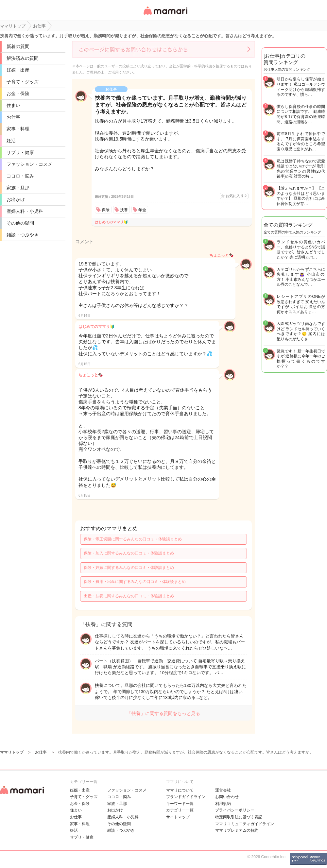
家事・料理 (18, 129)
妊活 (11, 141)
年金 (142, 210)
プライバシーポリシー (235, 810)
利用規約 (223, 804)
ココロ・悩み (20, 176)
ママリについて (180, 790)
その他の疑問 (20, 223)
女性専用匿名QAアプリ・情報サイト (165, 15)
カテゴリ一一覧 (180, 810)
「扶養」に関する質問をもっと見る (163, 713)
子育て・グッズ (23, 82)
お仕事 (13, 117)
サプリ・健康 (20, 152)
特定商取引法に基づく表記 (239, 817)
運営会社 (223, 790)
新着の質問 (18, 46)
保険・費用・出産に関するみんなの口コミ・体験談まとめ (135, 582)
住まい (13, 105)
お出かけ (16, 199)
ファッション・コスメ (29, 164)
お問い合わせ (227, 797)
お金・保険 (18, 94)
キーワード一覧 (180, 804)
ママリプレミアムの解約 (237, 830)
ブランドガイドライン (186, 797)
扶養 (124, 210)
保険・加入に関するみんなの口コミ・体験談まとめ (129, 553)
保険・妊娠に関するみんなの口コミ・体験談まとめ (129, 568)
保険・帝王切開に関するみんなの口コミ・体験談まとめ (133, 539)
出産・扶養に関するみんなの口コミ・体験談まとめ (129, 596)
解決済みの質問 (23, 58)
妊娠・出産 (18, 70)
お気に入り (236, 196)
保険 (106, 210)
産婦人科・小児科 (25, 211)
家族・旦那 (18, 188)
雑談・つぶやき (23, 235)
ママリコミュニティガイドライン (245, 824)
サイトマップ (178, 817)
